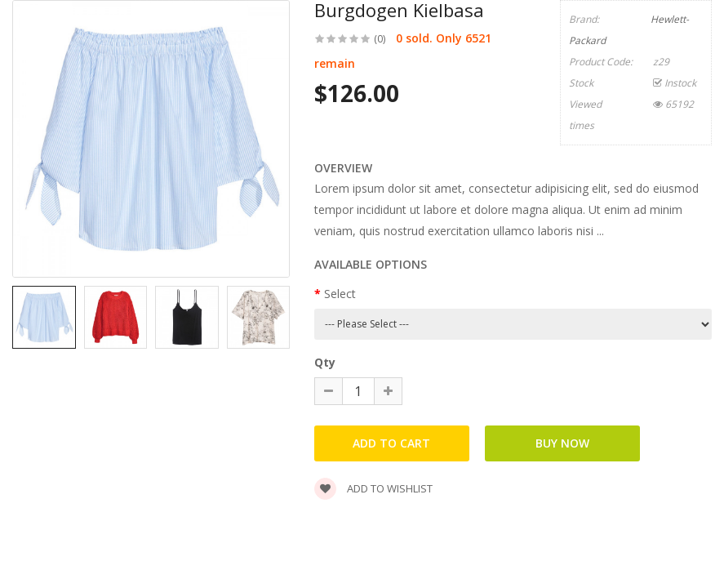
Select (340, 294)
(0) (380, 39)
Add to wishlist (373, 488)
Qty (325, 362)
